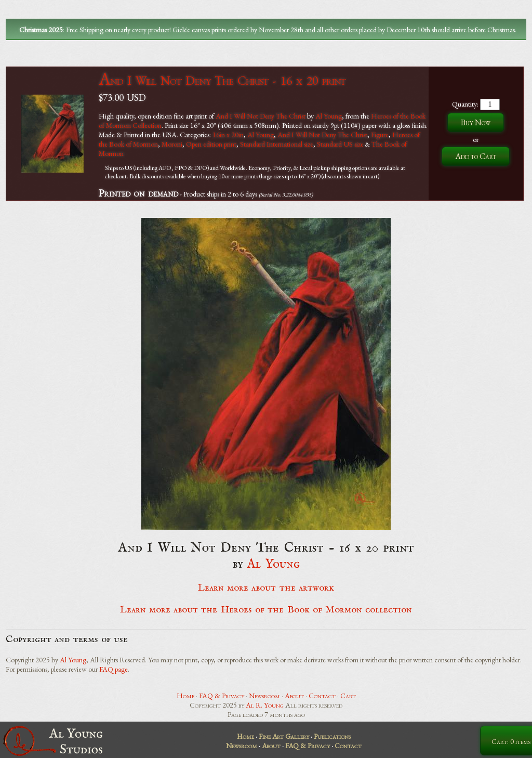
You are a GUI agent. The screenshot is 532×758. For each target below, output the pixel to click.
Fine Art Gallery (284, 736)
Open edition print (211, 144)
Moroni (172, 144)
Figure (380, 135)
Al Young (329, 116)
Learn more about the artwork (266, 588)
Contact (322, 696)
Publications (332, 736)
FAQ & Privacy (222, 696)
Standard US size (340, 144)
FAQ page (114, 669)
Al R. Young (265, 705)
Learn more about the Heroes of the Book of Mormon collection (266, 610)
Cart (348, 696)
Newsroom (264, 696)
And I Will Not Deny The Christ (261, 116)
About (294, 696)
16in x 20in (228, 135)
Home (185, 696)
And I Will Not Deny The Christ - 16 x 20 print (222, 80)
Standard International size (277, 144)
